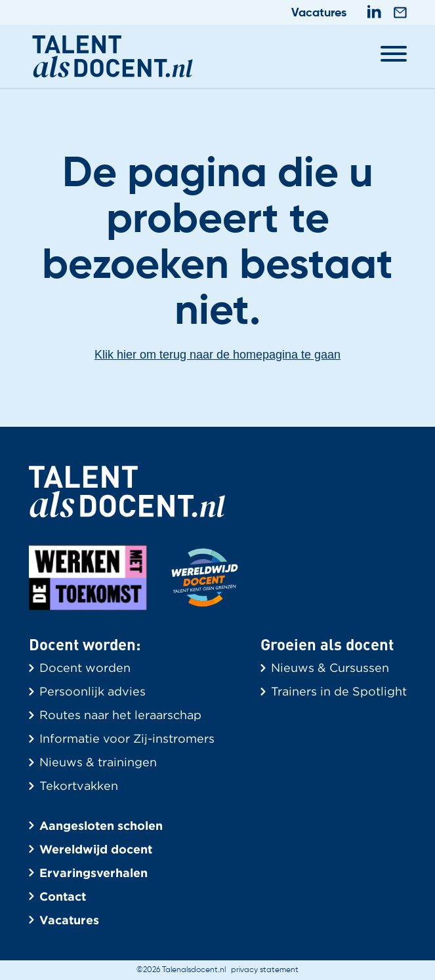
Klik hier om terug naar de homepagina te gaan (217, 355)
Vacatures (319, 13)
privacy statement (265, 970)
